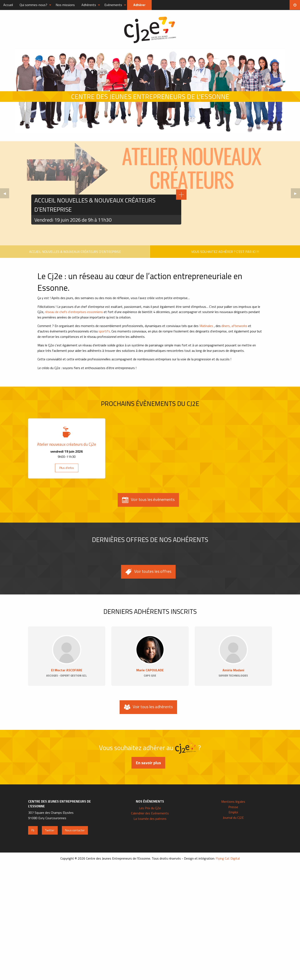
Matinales (206, 326)
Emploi (233, 812)
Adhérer (139, 5)
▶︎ (297, 195)
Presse (233, 807)
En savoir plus (148, 763)
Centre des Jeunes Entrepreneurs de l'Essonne (150, 30)
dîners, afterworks (235, 326)
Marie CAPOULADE (150, 670)
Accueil (8, 5)
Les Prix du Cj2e (150, 808)
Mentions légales (233, 801)
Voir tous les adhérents (148, 707)
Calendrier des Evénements (150, 813)
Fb (33, 830)
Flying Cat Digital (228, 858)
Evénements (113, 5)
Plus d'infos (67, 468)
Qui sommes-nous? (33, 5)
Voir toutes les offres (148, 571)
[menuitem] (8, 5)
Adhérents (89, 5)
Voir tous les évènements (148, 500)
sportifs (104, 331)
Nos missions (65, 5)
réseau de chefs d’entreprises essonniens (74, 312)
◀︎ (6, 195)
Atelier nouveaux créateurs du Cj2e (67, 444)
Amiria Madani (233, 670)
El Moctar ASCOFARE (67, 670)
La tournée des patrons (150, 819)
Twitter (50, 830)
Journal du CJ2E (233, 818)
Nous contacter (75, 830)
